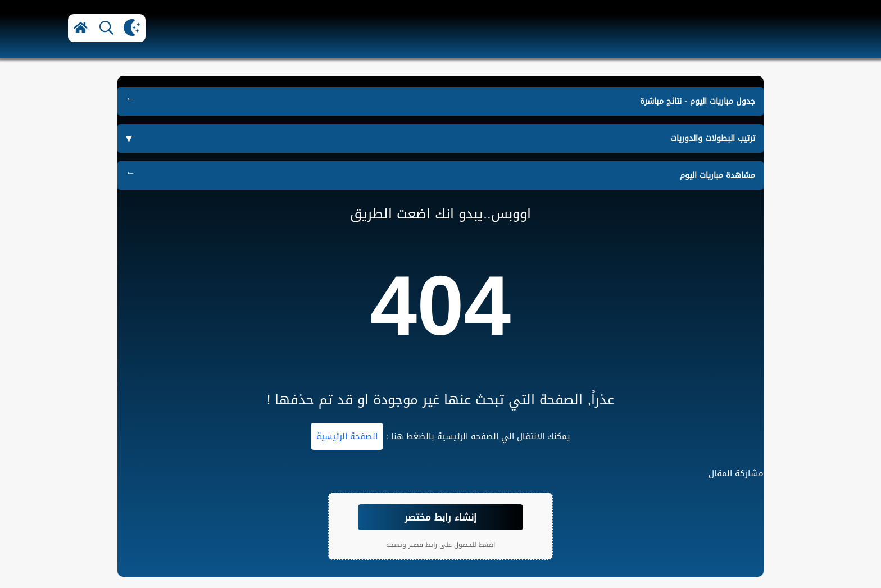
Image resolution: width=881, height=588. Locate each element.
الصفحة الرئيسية (347, 436)
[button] (81, 28)
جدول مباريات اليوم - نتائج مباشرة (698, 101)
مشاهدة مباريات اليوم (717, 176)
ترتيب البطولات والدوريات (713, 138)
